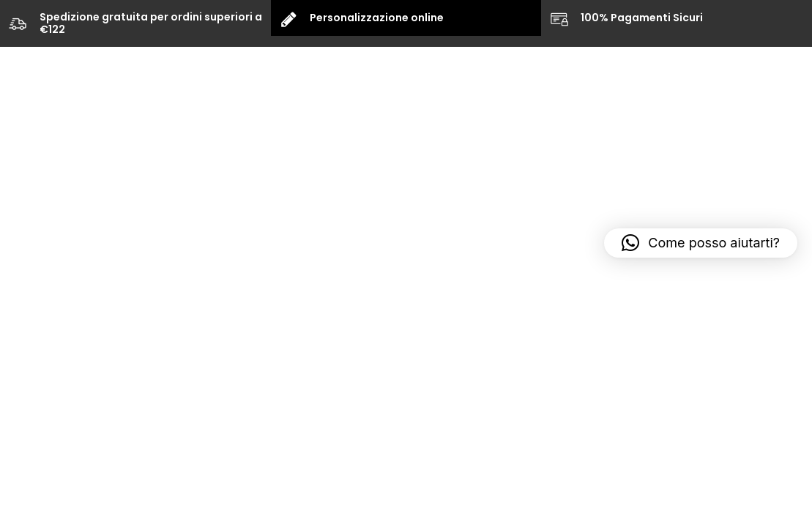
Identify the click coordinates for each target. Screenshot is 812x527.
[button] (701, 243)
